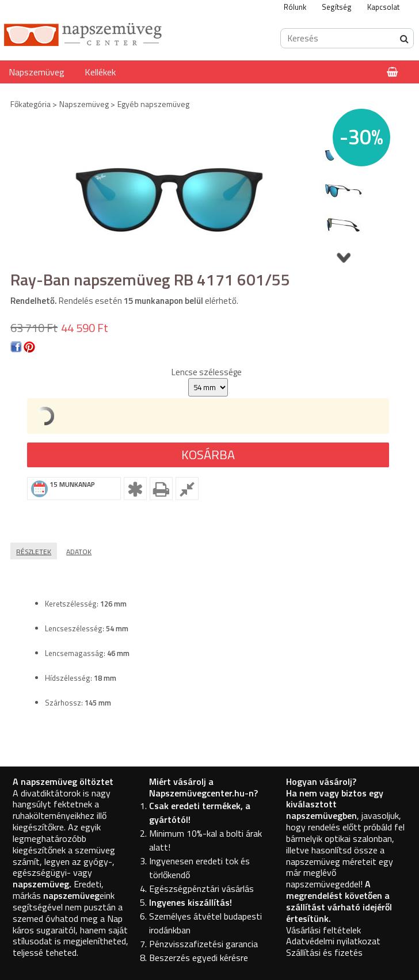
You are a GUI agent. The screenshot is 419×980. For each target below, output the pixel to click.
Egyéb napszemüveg (153, 104)
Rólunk (295, 7)
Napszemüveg (37, 72)
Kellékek (100, 72)
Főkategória (31, 104)
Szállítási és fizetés (324, 952)
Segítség (337, 7)
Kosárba (208, 455)
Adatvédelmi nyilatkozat (333, 941)
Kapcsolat (383, 7)
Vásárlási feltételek (323, 930)
